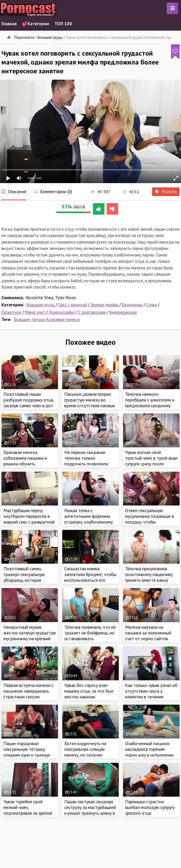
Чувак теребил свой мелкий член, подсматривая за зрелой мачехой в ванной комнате (28, 813)
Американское (123, 312)
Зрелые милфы (104, 305)
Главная (9, 24)
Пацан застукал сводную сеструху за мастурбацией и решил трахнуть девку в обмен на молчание (90, 810)
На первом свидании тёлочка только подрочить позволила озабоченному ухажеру (87, 461)
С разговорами (92, 312)
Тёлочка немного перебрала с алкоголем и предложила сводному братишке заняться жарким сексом (150, 405)
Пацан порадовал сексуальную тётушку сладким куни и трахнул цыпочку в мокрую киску (27, 752)
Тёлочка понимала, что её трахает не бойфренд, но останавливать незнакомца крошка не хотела (90, 638)
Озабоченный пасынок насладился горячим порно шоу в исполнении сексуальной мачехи (149, 752)
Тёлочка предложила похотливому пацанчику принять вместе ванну (149, 574)
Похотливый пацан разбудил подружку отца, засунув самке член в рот (29, 400)
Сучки (152, 305)
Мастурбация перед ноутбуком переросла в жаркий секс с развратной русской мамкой (29, 519)
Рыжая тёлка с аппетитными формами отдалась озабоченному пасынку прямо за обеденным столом (88, 522)
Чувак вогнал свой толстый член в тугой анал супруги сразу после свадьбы (151, 461)
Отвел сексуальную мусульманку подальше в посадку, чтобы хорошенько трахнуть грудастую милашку (150, 522)
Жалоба (166, 192)
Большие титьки (29, 319)
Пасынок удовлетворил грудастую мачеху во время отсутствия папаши (90, 400)
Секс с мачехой (73, 305)
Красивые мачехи (63, 319)
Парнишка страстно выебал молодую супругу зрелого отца (150, 807)
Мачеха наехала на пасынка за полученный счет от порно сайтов (148, 633)
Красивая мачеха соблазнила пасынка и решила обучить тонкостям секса (25, 461)
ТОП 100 (63, 24)
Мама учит (36, 312)
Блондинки (132, 305)
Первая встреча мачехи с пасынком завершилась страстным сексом (28, 691)
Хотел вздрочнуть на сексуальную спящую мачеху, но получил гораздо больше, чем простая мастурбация (85, 755)
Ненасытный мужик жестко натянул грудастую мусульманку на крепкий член (30, 636)
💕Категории (36, 24)
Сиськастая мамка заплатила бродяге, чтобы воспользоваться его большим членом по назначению (90, 580)
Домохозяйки (62, 312)
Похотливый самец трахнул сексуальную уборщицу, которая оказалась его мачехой (26, 577)
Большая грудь (41, 305)
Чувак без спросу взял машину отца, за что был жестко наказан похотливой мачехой (89, 694)
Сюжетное (11, 312)
